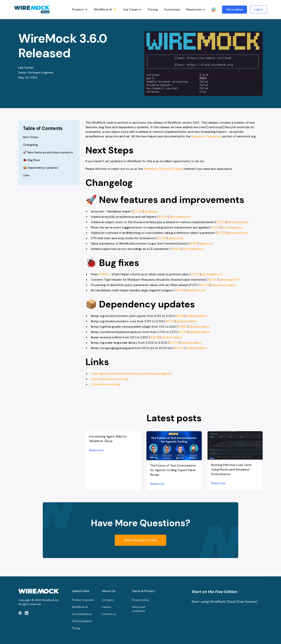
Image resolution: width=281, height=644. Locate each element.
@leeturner (176, 238)
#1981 (194, 243)
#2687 (183, 327)
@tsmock (206, 243)
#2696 (103, 274)
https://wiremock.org (105, 384)
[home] (32, 10)
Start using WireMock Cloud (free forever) (224, 602)
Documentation (82, 614)
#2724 (163, 217)
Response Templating (206, 136)
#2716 (180, 316)
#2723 (221, 222)
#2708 (183, 332)
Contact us (109, 614)
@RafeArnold (196, 290)
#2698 (155, 337)
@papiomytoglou (223, 285)
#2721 (221, 233)
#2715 (170, 321)
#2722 (215, 227)
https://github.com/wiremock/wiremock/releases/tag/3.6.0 (131, 374)
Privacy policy (140, 600)
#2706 (180, 290)
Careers (107, 607)
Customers (172, 9)
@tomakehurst (180, 217)
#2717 (195, 274)
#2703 (205, 285)
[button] (80, 10)
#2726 (161, 238)
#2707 (213, 280)
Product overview (83, 600)
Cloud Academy (82, 621)
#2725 (138, 211)
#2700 (174, 343)
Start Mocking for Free (140, 540)
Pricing (153, 9)
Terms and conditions (138, 609)
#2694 (176, 249)
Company (108, 600)
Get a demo (235, 9)
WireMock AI (80, 607)
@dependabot (196, 316)
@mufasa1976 (229, 280)
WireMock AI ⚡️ (105, 9)
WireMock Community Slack (163, 169)
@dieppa (151, 211)
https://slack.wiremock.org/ (110, 379)
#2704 (179, 348)
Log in (258, 9)
